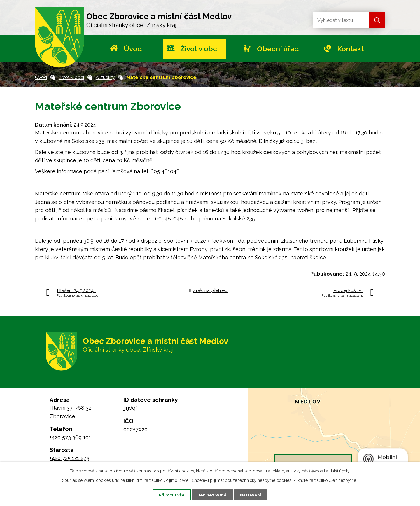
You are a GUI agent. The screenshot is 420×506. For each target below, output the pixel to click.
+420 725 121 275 (69, 458)
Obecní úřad (278, 49)
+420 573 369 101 (70, 437)
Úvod (133, 49)
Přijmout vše (171, 495)
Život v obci (199, 49)
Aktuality (105, 77)
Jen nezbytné (212, 495)
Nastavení (252, 495)
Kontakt (350, 49)
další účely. (340, 471)
